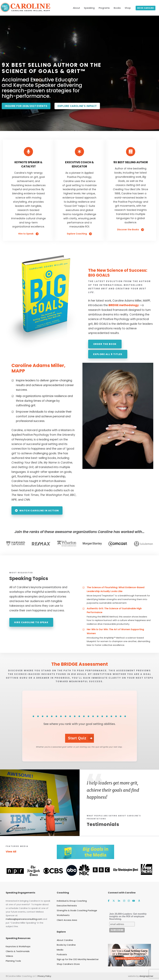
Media (60, 950)
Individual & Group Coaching (72, 901)
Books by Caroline (66, 945)
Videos (9, 956)
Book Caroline (146, 8)
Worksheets (63, 915)
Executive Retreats (67, 906)
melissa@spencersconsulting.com (24, 919)
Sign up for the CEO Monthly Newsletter (78, 959)
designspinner (146, 976)
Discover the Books (131, 230)
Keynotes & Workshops (18, 946)
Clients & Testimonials (18, 951)
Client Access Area (67, 920)
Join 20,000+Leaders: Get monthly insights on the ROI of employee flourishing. (128, 916)
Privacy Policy (44, 976)
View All (11, 852)
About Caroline (65, 940)
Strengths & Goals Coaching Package (77, 910)
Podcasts (62, 954)
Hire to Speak (28, 234)
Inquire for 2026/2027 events (26, 106)
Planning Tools (13, 961)
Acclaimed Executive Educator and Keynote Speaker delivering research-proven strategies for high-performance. (42, 88)
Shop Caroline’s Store (68, 964)
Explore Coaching (79, 234)
